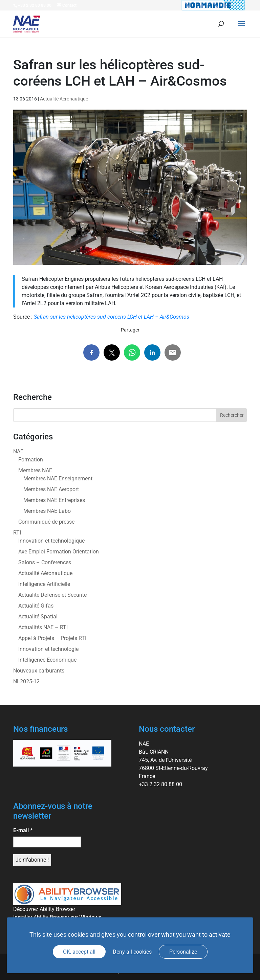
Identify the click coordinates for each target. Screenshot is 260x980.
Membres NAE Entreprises (54, 500)
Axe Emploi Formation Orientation (59, 552)
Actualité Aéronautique (64, 99)
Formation (31, 460)
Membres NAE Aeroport (51, 489)
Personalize (183, 952)
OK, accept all (79, 952)
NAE (18, 451)
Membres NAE (35, 470)
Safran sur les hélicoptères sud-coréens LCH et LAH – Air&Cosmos (112, 317)
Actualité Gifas (36, 606)
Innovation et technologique (51, 541)
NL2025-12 (26, 681)
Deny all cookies (132, 952)
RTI (17, 533)
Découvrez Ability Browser (44, 909)
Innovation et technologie (48, 649)
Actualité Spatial (38, 617)
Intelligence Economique (47, 660)
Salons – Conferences (45, 562)
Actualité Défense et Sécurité (52, 595)
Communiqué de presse (46, 522)
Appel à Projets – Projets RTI (52, 638)
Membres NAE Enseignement (58, 478)
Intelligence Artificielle (44, 584)
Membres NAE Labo (47, 511)
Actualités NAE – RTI (43, 627)
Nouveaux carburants (39, 671)
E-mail (23, 830)
